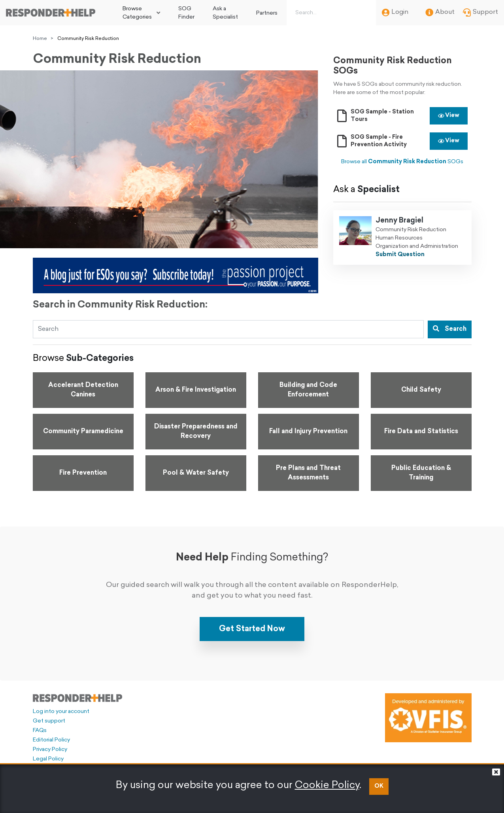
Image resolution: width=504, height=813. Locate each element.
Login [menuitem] (395, 13)
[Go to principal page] (51, 13)
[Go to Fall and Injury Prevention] (309, 432)
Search (450, 329)
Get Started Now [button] (252, 629)
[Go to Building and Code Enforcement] (309, 390)
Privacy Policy (50, 750)
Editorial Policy (51, 740)
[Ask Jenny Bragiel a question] (355, 238)
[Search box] (330, 13)
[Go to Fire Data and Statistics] (421, 432)
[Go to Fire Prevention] (83, 473)
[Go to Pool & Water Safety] (196, 473)
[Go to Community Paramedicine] (83, 432)
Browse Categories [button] (137, 13)
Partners (267, 13)
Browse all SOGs (402, 162)
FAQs (40, 731)
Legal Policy (48, 759)
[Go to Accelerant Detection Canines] (83, 390)
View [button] (449, 116)
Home (40, 39)
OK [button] (379, 786)
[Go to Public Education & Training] (421, 473)
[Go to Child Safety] (421, 390)
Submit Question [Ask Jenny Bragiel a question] (400, 255)
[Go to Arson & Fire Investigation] (196, 390)
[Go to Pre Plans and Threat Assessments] (309, 473)
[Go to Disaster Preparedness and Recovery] (196, 432)
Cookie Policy (327, 786)
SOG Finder (186, 13)
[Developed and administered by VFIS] (428, 718)
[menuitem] (141, 13)
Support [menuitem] (480, 13)
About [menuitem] (440, 13)
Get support (49, 721)
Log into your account (61, 712)
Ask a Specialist (225, 13)
